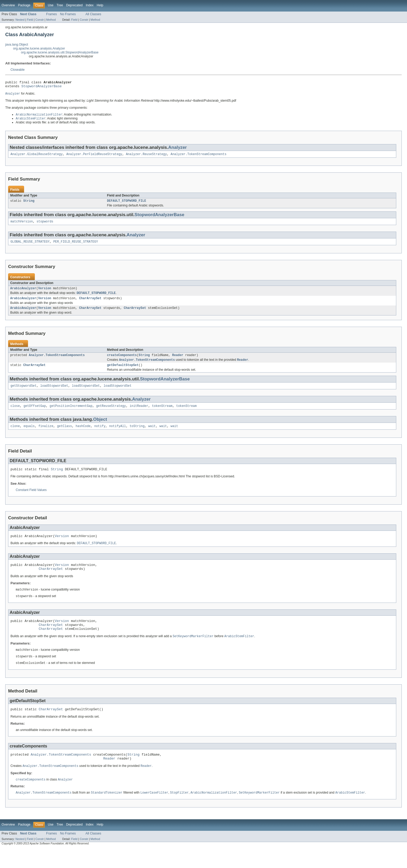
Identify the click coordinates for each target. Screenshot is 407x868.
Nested (20, 20)
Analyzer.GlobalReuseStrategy (37, 157)
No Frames (68, 14)
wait (152, 435)
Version (45, 293)
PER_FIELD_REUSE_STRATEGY (76, 246)
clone (15, 435)
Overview (8, 5)
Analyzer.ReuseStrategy (146, 157)
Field (30, 20)
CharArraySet (90, 304)
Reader (178, 362)
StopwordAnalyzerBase (42, 88)
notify (100, 435)
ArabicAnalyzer (23, 293)
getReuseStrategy (111, 414)
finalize (46, 435)
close (15, 414)
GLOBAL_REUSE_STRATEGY (30, 246)
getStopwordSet (24, 394)
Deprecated (75, 5)
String (29, 204)
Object (100, 428)
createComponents (122, 362)
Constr (40, 20)
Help (100, 5)
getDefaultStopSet (123, 373)
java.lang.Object (17, 45)
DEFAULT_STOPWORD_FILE (127, 204)
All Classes (93, 14)
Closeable (18, 70)
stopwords (45, 225)
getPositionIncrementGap (71, 414)
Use (51, 5)
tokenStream (162, 414)
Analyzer (177, 150)
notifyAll (118, 435)
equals (29, 435)
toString (137, 435)
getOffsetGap (35, 414)
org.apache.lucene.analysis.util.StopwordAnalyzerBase (60, 52)
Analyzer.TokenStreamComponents (198, 157)
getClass (65, 435)
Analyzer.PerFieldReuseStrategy (94, 157)
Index (90, 5)
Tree (60, 5)
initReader (139, 414)
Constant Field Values (31, 500)
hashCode (83, 435)
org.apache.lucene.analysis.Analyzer (39, 48)
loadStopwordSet (54, 394)
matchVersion (22, 225)
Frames (51, 14)
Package (24, 5)
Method (51, 20)
